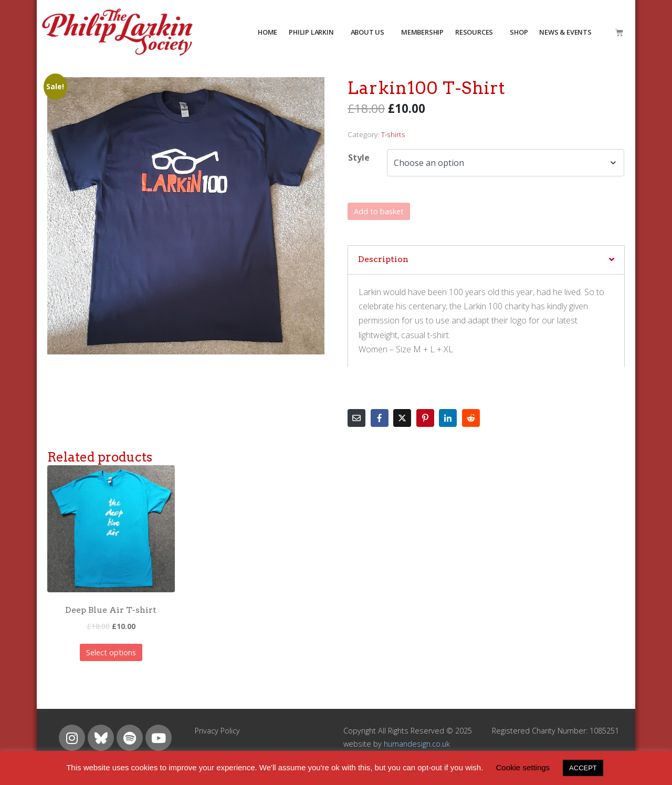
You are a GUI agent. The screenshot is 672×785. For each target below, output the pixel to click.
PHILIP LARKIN (311, 32)
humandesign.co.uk (417, 744)
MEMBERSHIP (422, 32)
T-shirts (393, 134)
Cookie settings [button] (523, 767)
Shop (519, 32)
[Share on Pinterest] (425, 418)
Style (359, 158)
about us (367, 32)
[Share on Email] (356, 418)
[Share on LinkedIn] (448, 418)
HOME (267, 32)
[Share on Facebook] (380, 418)
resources (474, 32)
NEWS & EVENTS (565, 32)
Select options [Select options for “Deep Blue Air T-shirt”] (111, 652)
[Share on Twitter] (402, 418)
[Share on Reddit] (471, 418)
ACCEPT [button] (583, 768)
